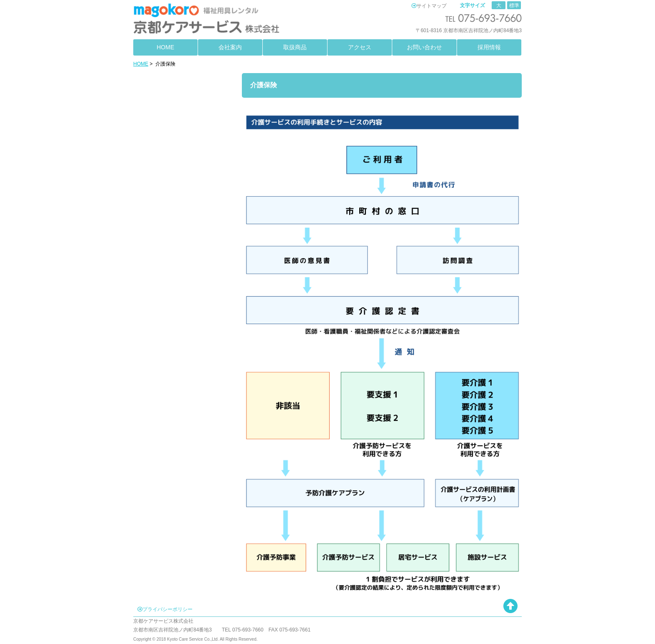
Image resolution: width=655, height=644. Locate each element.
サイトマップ (432, 6)
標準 (514, 5)
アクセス (360, 47)
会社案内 (230, 47)
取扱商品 (295, 47)
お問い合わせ (424, 47)
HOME (165, 47)
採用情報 (489, 47)
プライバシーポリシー (168, 609)
